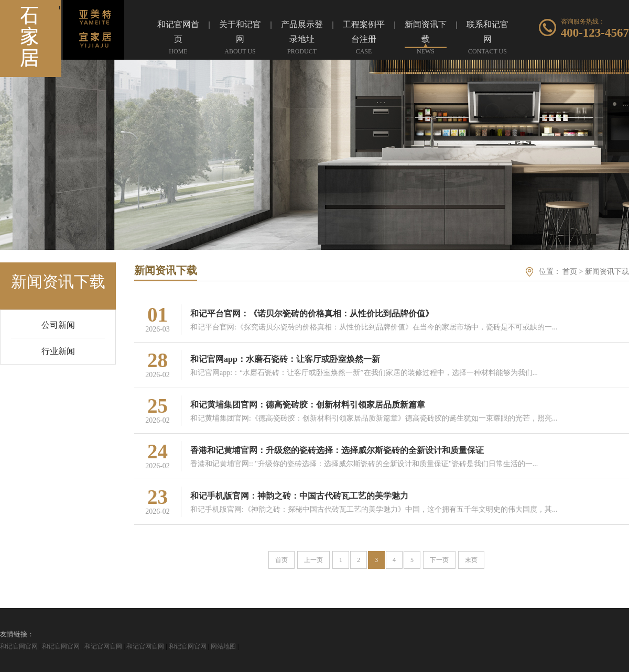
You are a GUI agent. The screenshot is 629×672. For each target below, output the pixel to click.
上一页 (313, 560)
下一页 (439, 560)
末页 (471, 560)
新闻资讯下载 (607, 272)
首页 (570, 272)
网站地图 (223, 646)
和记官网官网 (19, 646)
